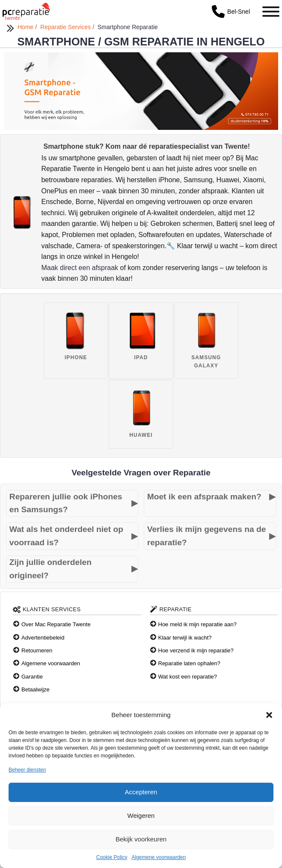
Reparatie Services (66, 27)
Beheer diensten (27, 770)
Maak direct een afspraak (80, 268)
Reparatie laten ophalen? (189, 663)
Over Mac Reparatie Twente (56, 624)
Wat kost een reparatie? (188, 677)
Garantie (32, 677)
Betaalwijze (36, 689)
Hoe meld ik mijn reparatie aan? (198, 624)
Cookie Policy (112, 857)
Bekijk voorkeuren (141, 839)
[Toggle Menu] (271, 12)
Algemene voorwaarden (159, 857)
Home (26, 27)
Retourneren (37, 650)
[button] (269, 715)
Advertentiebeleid (43, 638)
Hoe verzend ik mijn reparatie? (196, 650)
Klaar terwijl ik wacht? (185, 638)
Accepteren (141, 792)
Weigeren (141, 815)
